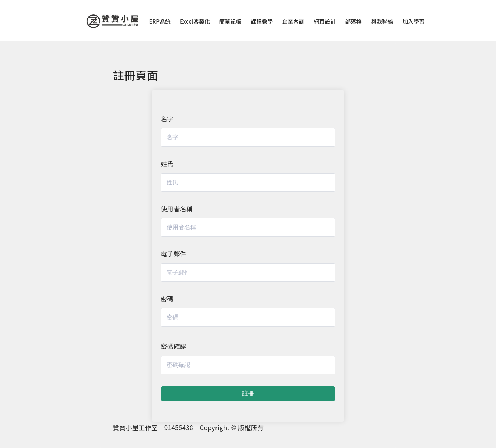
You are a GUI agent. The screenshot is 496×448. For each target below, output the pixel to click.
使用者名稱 (177, 209)
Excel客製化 (195, 21)
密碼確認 (173, 346)
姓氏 (167, 163)
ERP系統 (160, 21)
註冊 (248, 393)
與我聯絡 (382, 21)
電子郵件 (173, 253)
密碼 (167, 299)
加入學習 (413, 21)
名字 (167, 119)
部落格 (353, 21)
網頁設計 (325, 21)
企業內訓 (293, 21)
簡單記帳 (230, 21)
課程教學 (262, 21)
